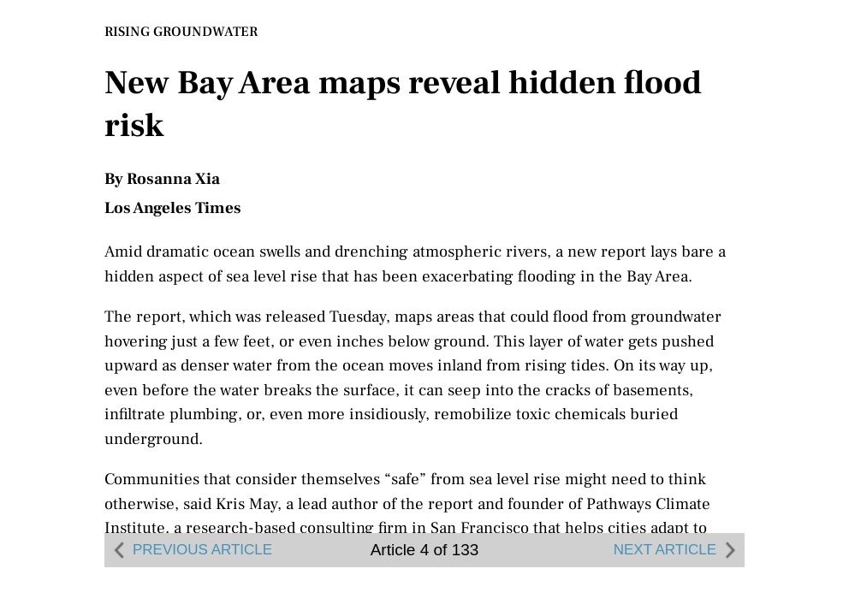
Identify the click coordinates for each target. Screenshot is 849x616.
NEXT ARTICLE (677, 550)
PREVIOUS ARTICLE (190, 550)
